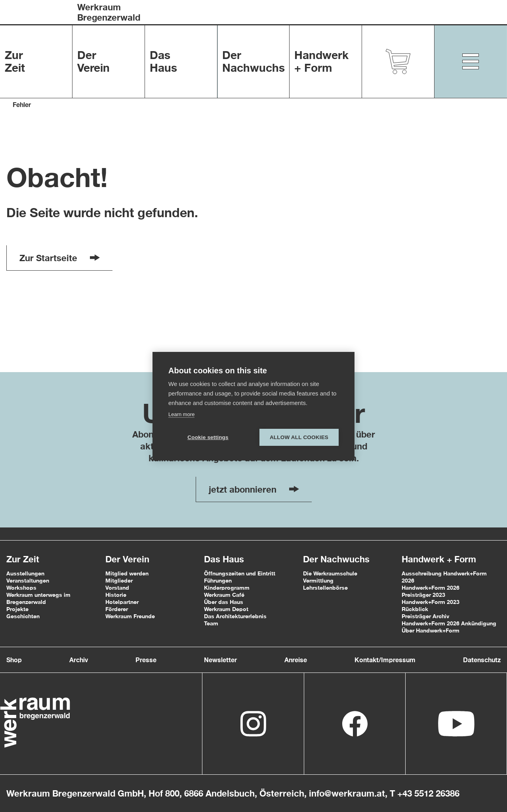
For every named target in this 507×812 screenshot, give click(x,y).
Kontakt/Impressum (385, 660)
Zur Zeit (23, 559)
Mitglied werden (127, 573)
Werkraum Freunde (130, 616)
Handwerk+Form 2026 (431, 588)
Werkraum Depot (226, 609)
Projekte (17, 609)
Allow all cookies (299, 437)
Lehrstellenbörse (325, 588)
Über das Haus (224, 602)
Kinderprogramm (227, 588)
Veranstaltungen (28, 580)
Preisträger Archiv (425, 616)
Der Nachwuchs (336, 559)
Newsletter (220, 660)
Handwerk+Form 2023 (431, 602)
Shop (14, 660)
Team (211, 623)
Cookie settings (208, 437)
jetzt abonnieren (254, 489)
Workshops (21, 588)
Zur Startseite (60, 258)
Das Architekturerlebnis (235, 616)
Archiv (79, 660)
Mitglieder (119, 580)
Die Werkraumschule (330, 573)
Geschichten (23, 616)
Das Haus (224, 559)
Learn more (181, 414)
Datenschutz (482, 660)
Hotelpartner (122, 602)
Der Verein (127, 559)
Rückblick (415, 609)
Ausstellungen (25, 573)
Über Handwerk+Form (431, 630)
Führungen (218, 580)
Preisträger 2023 (423, 595)
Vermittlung (318, 580)
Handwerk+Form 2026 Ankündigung (449, 623)
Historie (116, 595)
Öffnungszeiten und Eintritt (240, 573)
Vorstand (117, 588)
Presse (146, 660)
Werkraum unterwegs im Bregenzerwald (38, 598)
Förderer (117, 609)
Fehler (22, 104)
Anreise (296, 660)
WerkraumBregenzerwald (109, 12)
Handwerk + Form (439, 559)
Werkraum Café (224, 595)
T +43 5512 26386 (425, 793)
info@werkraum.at (347, 793)
